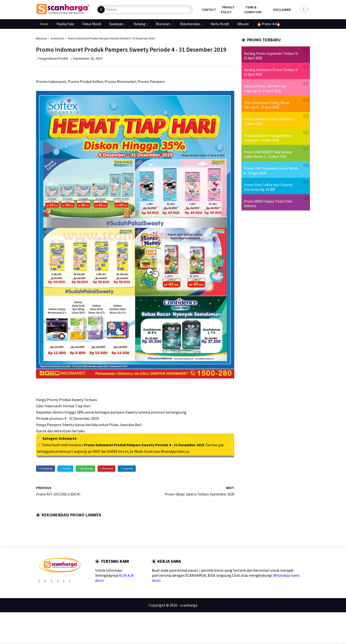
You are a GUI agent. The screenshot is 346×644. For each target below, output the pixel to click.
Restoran (163, 24)
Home (44, 24)
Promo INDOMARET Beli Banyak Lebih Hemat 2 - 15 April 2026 (268, 154)
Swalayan (116, 24)
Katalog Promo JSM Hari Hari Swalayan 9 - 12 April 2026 (265, 88)
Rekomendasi (190, 24)
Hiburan (243, 24)
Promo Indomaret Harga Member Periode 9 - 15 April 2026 (268, 138)
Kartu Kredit (220, 24)
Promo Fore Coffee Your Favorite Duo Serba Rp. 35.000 (268, 187)
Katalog (140, 24)
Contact (209, 10)
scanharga (189, 605)
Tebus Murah (92, 24)
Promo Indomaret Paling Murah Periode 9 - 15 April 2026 (267, 105)
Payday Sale (65, 24)
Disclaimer (282, 10)
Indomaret (57, 38)
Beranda (41, 38)
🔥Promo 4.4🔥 (269, 24)
